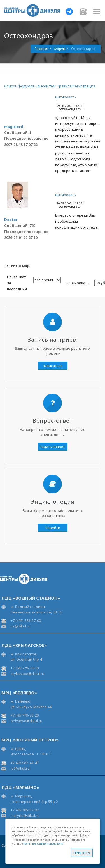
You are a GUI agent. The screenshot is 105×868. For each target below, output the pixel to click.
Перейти (53, 528)
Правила (64, 86)
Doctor (11, 220)
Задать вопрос (53, 447)
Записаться (53, 366)
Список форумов (19, 86)
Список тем (46, 86)
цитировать (66, 97)
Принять (82, 853)
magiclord (14, 127)
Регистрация (84, 86)
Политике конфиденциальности (43, 844)
